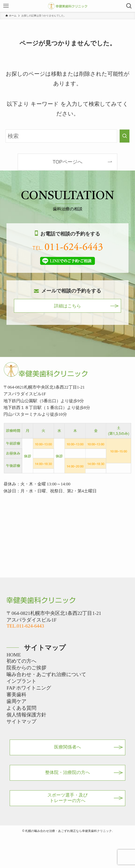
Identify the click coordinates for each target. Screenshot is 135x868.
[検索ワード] (61, 136)
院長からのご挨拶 (26, 668)
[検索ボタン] (129, 6)
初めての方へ (21, 661)
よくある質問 (21, 708)
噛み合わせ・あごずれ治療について (46, 674)
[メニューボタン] (6, 6)
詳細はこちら (67, 306)
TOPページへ (67, 162)
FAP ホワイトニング (29, 688)
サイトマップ (21, 722)
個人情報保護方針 (26, 715)
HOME (14, 655)
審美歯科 (16, 695)
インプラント (21, 681)
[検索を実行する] (125, 136)
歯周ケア (16, 701)
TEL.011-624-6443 (25, 626)
